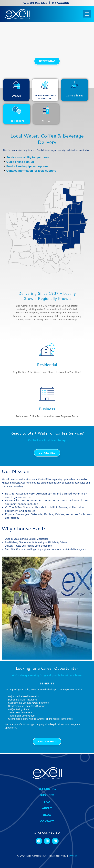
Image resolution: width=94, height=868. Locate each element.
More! (46, 124)
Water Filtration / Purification (45, 97)
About (47, 808)
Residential (47, 369)
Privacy (73, 856)
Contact (47, 821)
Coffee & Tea (74, 95)
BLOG (47, 815)
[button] (87, 14)
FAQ (47, 802)
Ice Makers (17, 123)
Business (47, 413)
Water (16, 96)
